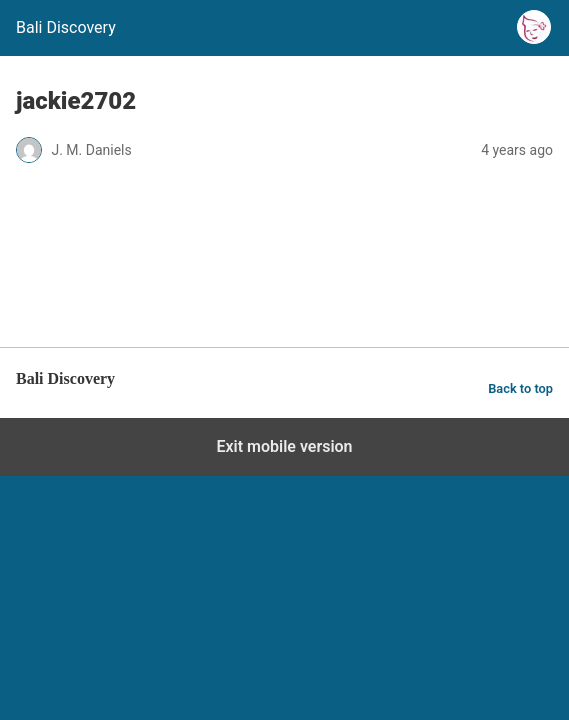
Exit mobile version (284, 446)
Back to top (520, 388)
